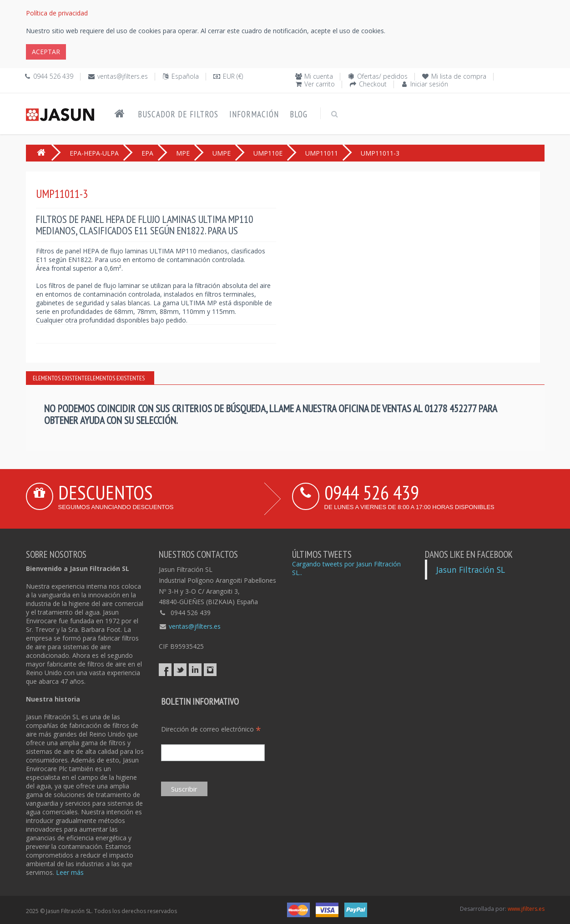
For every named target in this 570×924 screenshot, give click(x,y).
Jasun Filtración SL (471, 570)
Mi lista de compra (459, 76)
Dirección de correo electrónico (211, 729)
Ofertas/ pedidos (382, 76)
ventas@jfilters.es (123, 76)
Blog (299, 114)
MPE (183, 153)
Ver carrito (320, 84)
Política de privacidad (57, 13)
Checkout (373, 84)
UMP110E (268, 153)
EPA (147, 153)
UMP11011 (322, 153)
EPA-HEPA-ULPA (94, 153)
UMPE (222, 153)
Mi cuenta (319, 76)
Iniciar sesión (429, 84)
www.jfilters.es (526, 909)
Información (254, 114)
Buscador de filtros (178, 114)
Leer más (70, 872)
